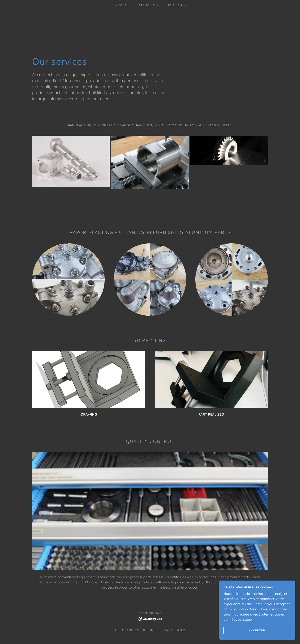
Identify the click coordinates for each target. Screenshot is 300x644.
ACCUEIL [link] (123, 5)
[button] (148, 5)
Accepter (257, 630)
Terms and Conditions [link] (135, 630)
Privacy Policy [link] (172, 630)
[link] (150, 618)
